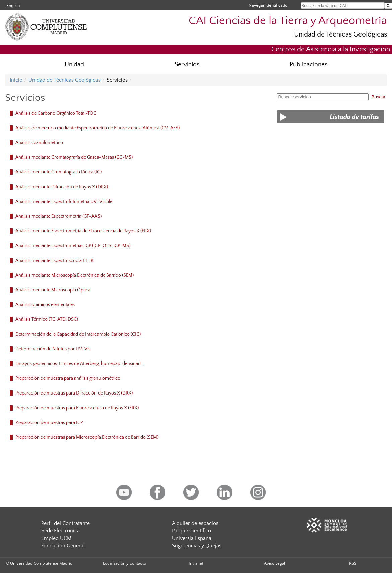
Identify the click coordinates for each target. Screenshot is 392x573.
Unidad (74, 64)
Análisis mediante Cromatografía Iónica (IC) (58, 172)
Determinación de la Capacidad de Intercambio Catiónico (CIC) (78, 334)
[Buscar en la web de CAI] (388, 6)
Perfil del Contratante (66, 523)
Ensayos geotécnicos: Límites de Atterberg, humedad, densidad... (80, 364)
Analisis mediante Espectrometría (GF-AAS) (58, 216)
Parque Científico (191, 531)
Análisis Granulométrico (39, 143)
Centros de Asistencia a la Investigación (331, 49)
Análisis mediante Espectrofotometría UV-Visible (64, 202)
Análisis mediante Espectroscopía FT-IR (54, 261)
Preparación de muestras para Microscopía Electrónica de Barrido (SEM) (87, 437)
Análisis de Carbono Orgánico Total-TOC (56, 113)
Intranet (196, 563)
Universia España (192, 538)
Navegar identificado (268, 5)
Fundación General (63, 546)
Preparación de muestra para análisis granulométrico (68, 378)
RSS (353, 563)
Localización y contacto (124, 563)
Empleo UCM (56, 538)
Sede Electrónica (60, 531)
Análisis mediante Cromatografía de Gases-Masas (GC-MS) (74, 157)
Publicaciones (309, 64)
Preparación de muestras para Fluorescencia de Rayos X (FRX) (77, 408)
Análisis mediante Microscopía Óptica (53, 290)
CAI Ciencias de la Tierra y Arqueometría (288, 21)
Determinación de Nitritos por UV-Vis (53, 349)
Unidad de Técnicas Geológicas (340, 34)
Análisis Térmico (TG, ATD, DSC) (47, 319)
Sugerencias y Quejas (197, 546)
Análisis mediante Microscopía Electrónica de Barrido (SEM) (75, 275)
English (13, 6)
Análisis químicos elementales (45, 305)
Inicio (16, 80)
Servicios (187, 64)
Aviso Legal (275, 563)
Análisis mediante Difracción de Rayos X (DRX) (62, 187)
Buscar (378, 97)
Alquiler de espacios (195, 523)
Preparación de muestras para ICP (49, 423)
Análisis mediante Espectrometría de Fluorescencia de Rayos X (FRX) (83, 231)
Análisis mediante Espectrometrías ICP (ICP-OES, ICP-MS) (73, 246)
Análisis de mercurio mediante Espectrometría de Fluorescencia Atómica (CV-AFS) (97, 128)
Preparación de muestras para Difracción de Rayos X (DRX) (74, 393)
